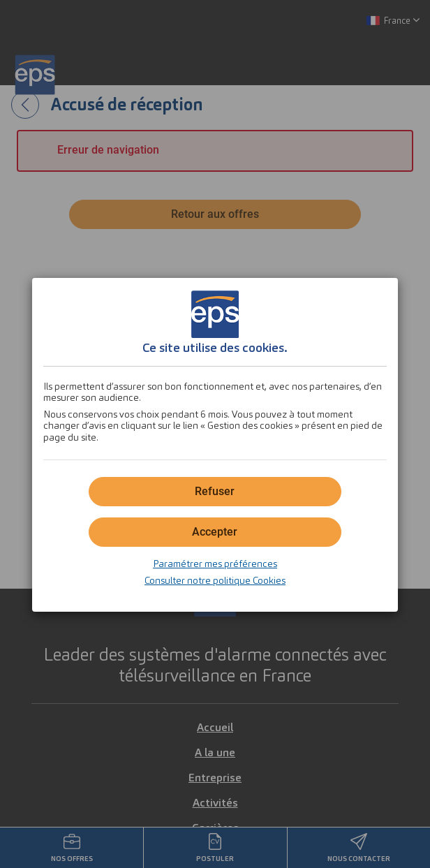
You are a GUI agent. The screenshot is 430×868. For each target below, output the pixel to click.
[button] (215, 532)
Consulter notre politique (215, 580)
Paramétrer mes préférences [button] (215, 564)
